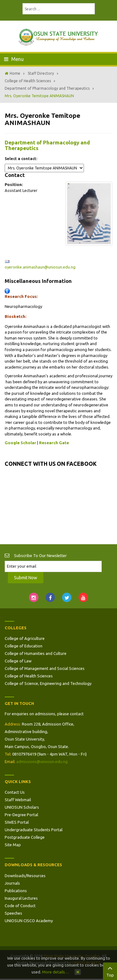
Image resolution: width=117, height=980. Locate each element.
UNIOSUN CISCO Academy (29, 921)
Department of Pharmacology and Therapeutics (47, 88)
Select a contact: (21, 159)
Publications (16, 891)
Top (110, 971)
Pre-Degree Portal (21, 815)
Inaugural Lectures (21, 898)
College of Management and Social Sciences (45, 668)
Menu (14, 59)
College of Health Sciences (28, 81)
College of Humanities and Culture (36, 653)
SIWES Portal (17, 822)
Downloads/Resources (25, 876)
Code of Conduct (20, 906)
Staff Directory (41, 73)
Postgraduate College (25, 837)
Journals (12, 883)
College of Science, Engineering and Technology (48, 683)
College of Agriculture (25, 638)
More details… (56, 972)
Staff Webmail (18, 800)
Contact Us (15, 792)
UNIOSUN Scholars (22, 807)
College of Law (18, 661)
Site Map (13, 845)
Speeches (13, 913)
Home (15, 73)
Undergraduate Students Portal (34, 830)
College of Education (24, 646)
